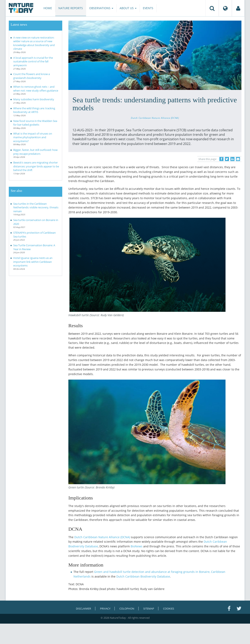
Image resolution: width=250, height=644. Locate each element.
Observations (101, 8)
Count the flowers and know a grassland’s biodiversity (32, 76)
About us (128, 8)
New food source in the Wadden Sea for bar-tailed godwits (35, 123)
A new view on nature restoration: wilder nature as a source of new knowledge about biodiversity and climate (34, 43)
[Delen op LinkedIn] (232, 159)
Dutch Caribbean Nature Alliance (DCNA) (155, 118)
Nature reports (71, 8)
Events (148, 8)
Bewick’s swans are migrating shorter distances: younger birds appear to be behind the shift (36, 166)
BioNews (137, 546)
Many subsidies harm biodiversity (34, 99)
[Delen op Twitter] (227, 159)
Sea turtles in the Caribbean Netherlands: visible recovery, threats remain (36, 207)
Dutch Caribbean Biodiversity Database (143, 576)
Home (48, 8)
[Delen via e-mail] (238, 159)
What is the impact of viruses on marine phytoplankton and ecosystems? (33, 137)
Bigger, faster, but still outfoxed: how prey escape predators (35, 152)
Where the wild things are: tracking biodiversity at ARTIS (34, 110)
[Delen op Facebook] (221, 159)
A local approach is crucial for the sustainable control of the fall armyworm (33, 61)
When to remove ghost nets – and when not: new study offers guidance (36, 89)
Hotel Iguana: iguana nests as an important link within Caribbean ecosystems (33, 262)
